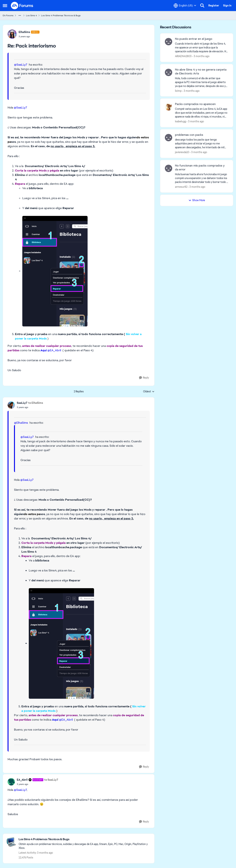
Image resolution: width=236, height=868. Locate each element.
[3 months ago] (201, 56)
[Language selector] (185, 6)
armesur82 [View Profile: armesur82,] (181, 187)
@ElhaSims (21, 423)
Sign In (227, 6)
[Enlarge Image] (86, 271)
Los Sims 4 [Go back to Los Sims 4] (32, 15)
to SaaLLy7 (51, 780)
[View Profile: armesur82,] (169, 168)
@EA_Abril (54, 350)
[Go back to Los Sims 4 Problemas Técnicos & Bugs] (85, 839)
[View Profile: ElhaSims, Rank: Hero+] (12, 34)
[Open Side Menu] (5, 6)
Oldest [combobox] (149, 392)
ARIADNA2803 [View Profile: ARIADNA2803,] (183, 56)
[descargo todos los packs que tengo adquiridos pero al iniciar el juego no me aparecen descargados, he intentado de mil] (202, 144)
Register (214, 6)
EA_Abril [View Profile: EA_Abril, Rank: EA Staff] (22, 780)
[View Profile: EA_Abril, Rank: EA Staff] (11, 782)
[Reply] (144, 378)
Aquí (44, 350)
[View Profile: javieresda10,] (169, 138)
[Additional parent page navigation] (20, 15)
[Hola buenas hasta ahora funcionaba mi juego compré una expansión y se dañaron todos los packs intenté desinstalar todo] (202, 178)
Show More (197, 200)
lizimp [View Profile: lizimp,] (178, 91)
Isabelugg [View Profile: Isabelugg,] (181, 121)
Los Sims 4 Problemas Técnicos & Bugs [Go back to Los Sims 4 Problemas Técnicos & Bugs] (61, 15)
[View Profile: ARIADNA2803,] (169, 42)
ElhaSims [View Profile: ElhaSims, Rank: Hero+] (24, 32)
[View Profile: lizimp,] (169, 72)
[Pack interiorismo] (29, 36)
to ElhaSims (36, 403)
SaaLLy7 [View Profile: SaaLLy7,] (22, 403)
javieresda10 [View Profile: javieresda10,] (182, 152)
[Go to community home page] (22, 6)
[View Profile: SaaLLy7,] (11, 405)
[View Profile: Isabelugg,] (169, 107)
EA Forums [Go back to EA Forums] (8, 15)
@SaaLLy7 (21, 65)
